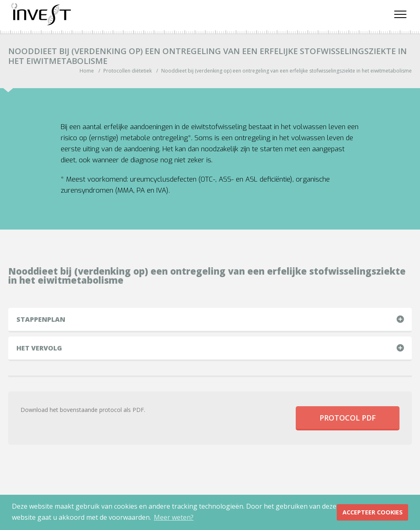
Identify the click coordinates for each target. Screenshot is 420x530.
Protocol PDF (348, 418)
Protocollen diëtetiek (128, 71)
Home (87, 71)
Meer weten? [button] (174, 517)
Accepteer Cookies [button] (373, 512)
